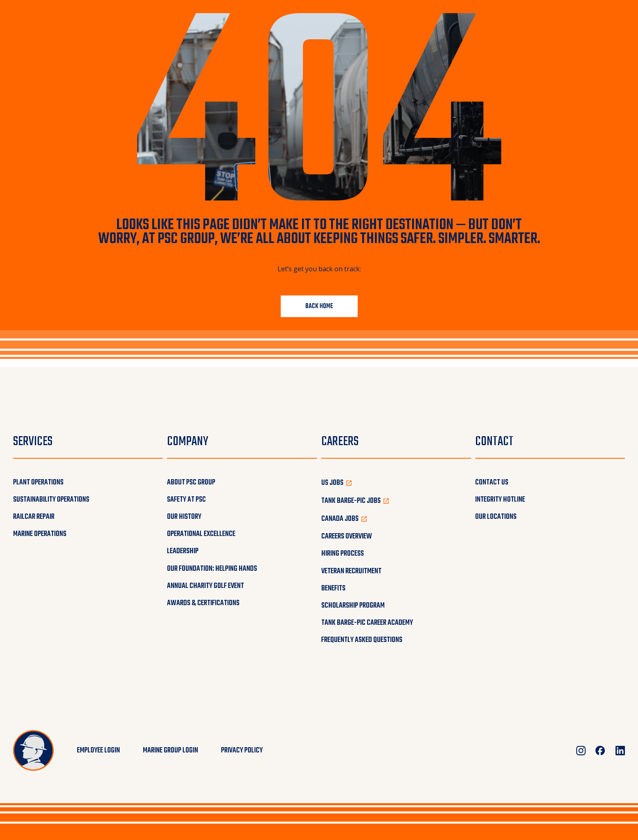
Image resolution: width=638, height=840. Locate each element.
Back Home (319, 306)
